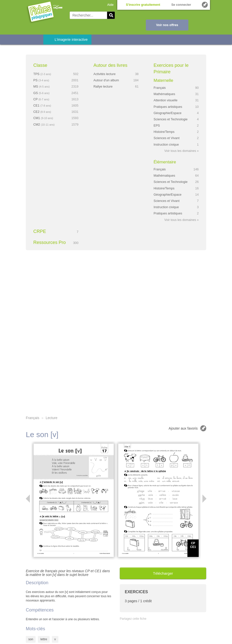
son (31, 639)
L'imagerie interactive (71, 40)
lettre (44, 639)
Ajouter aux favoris (183, 428)
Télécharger (163, 573)
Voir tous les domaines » (182, 151)
